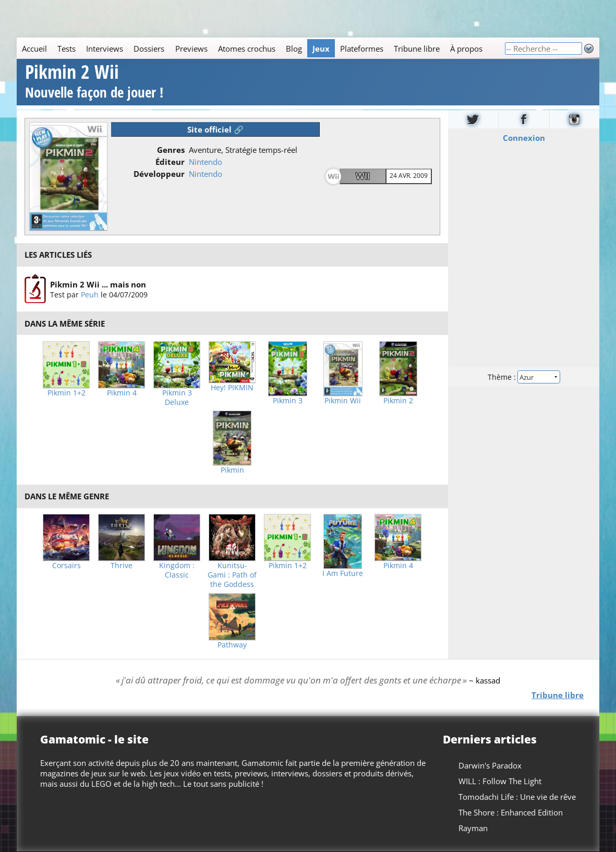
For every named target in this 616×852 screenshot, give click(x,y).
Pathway (232, 645)
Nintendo (206, 162)
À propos (466, 49)
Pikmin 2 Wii (94, 83)
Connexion (523, 137)
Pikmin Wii (343, 401)
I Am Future (343, 573)
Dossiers (149, 49)
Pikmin (232, 470)
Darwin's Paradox (490, 765)
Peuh (90, 295)
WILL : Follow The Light (500, 781)
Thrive (122, 566)
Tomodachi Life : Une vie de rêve (517, 797)
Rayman (473, 828)
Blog (294, 49)
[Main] (261, 48)
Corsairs (67, 566)
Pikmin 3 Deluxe (177, 398)
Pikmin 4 (122, 393)
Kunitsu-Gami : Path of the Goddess (232, 575)
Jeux (321, 49)
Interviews (105, 49)
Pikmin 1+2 (67, 393)
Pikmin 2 (398, 401)
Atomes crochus (247, 49)
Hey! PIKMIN (232, 388)
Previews (191, 49)
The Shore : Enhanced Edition (511, 812)
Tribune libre (417, 49)
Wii (363, 176)
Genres (171, 150)
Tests (67, 49)
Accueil (34, 49)
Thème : (524, 376)
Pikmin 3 (288, 401)
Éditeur (170, 162)
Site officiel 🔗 (215, 129)
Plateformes (362, 49)
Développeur (159, 174)
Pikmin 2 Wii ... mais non (98, 284)
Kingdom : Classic (177, 570)
